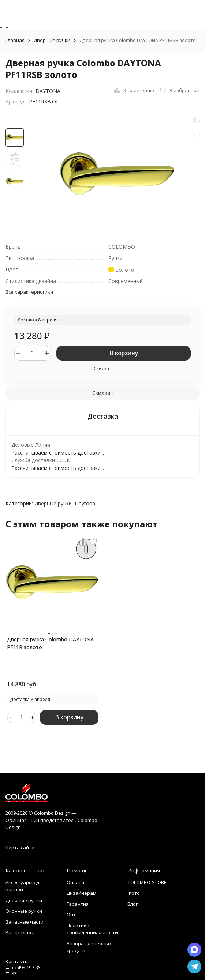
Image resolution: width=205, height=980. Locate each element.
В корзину (124, 353)
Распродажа (20, 932)
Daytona (85, 503)
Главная (15, 40)
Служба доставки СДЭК (41, 460)
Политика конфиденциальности (92, 929)
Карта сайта (20, 848)
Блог (133, 904)
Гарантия (78, 904)
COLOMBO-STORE (147, 882)
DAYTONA (48, 91)
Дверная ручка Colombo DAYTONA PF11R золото (50, 643)
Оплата (75, 882)
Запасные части (25, 922)
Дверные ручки (52, 40)
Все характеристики (29, 292)
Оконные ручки (24, 911)
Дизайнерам (81, 893)
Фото (134, 893)
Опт (71, 915)
